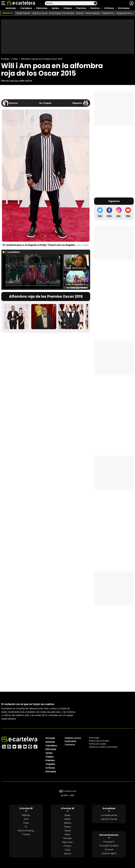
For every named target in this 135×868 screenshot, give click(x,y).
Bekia (67, 815)
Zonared (109, 849)
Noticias (11, 8)
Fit (26, 827)
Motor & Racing (26, 830)
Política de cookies (98, 744)
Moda (67, 819)
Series (55, 8)
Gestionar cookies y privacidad (103, 747)
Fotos (15, 59)
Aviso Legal (94, 738)
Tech (26, 819)
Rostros (95, 8)
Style (26, 823)
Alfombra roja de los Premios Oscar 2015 (42, 59)
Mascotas (67, 842)
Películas (42, 8)
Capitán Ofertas (109, 819)
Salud (67, 834)
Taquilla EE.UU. (108, 13)
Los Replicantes (109, 815)
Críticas (109, 8)
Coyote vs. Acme (40, 13)
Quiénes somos (73, 738)
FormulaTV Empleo (109, 845)
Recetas (67, 838)
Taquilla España (23, 13)
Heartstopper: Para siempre (62, 13)
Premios (81, 8)
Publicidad (70, 741)
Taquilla (50, 764)
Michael (80, 13)
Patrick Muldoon (93, 13)
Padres (67, 827)
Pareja (67, 830)
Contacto (70, 745)
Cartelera (26, 8)
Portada (5, 59)
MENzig (26, 815)
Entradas (124, 8)
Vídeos (68, 8)
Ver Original (45, 103)
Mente (67, 854)
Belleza (67, 823)
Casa (67, 850)
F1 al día (26, 834)
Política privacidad (99, 741)
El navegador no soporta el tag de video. (33, 272)
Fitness (67, 846)
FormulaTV (109, 842)
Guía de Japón (109, 853)
